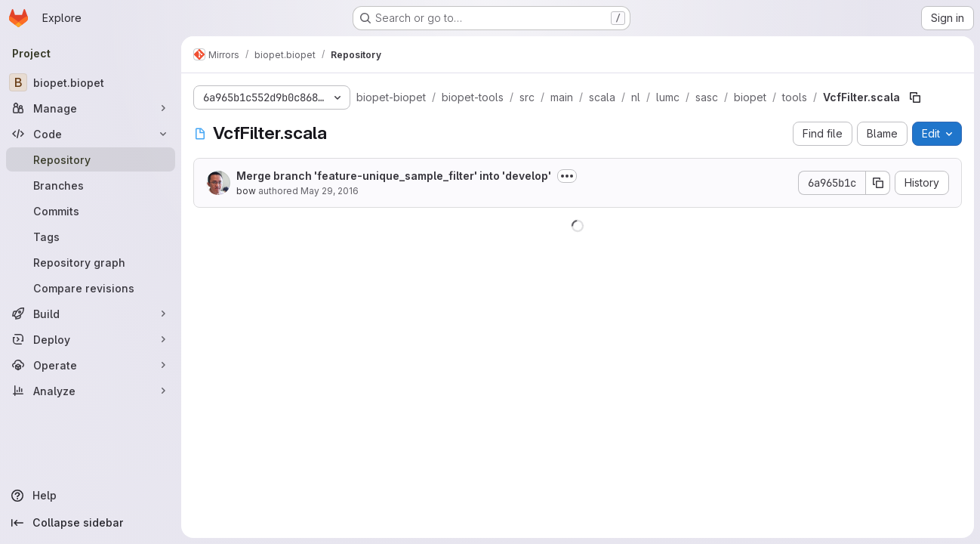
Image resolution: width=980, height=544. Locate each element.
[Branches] (91, 185)
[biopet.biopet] (91, 82)
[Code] (91, 134)
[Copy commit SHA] (878, 183)
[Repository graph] (91, 262)
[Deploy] (91, 339)
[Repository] (91, 159)
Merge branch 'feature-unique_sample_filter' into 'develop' (394, 176)
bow (246, 191)
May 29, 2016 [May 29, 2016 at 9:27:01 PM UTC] (330, 191)
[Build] (91, 314)
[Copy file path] (915, 97)
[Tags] (91, 236)
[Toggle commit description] (567, 176)
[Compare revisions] (91, 288)
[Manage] (91, 108)
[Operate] (91, 365)
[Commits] (91, 211)
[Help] (91, 496)
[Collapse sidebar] (91, 523)
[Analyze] (91, 391)
